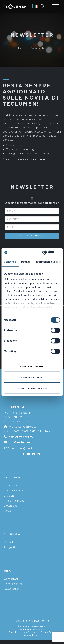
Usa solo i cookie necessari (32, 389)
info (53, 203)
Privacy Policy (48, 632)
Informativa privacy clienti (31, 629)
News (8, 511)
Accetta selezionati (32, 378)
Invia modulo (32, 236)
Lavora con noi (14, 584)
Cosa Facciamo (14, 491)
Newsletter (11, 589)
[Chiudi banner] (59, 253)
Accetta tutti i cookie (32, 366)
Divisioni (9, 496)
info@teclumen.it (21, 442)
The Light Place (14, 501)
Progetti (9, 547)
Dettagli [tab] (26, 262)
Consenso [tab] (10, 262)
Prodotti (9, 542)
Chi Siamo (10, 485)
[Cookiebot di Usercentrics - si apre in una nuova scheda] (40, 253)
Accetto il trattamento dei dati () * (32, 203)
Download (11, 506)
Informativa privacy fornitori (22, 632)
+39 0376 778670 (21, 437)
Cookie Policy (31, 635)
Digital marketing (32, 621)
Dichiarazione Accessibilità (31, 626)
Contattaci (11, 579)
